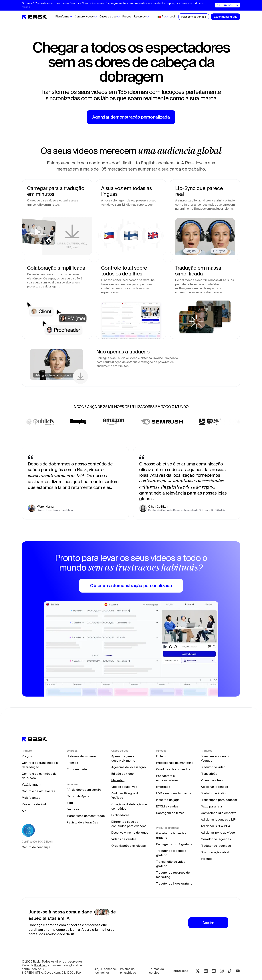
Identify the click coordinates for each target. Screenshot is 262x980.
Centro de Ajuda (78, 796)
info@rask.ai (181, 971)
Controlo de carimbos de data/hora (40, 776)
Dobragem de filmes (170, 813)
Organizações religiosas (129, 846)
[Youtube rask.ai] (238, 971)
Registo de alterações (82, 822)
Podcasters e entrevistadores (167, 778)
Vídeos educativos (124, 787)
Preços (127, 17)
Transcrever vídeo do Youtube (216, 758)
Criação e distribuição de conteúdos (130, 806)
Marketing (118, 780)
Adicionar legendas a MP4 (219, 819)
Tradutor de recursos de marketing (173, 875)
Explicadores (120, 815)
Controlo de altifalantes (38, 791)
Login (173, 17)
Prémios (72, 763)
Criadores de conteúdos (173, 769)
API (24, 811)
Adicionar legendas (214, 787)
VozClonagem (31, 785)
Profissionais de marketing (175, 763)
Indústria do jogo (168, 800)
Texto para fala (211, 806)
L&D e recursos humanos (174, 793)
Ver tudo (207, 859)
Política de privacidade (128, 971)
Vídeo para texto (213, 780)
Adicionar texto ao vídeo (218, 833)
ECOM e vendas (167, 806)
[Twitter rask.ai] (198, 971)
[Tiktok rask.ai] (230, 971)
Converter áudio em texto (219, 813)
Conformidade (77, 769)
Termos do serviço (157, 971)
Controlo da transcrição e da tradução (40, 765)
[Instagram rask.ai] (222, 971)
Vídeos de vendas (124, 839)
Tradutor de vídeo (213, 767)
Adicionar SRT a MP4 (215, 826)
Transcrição (209, 774)
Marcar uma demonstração (86, 816)
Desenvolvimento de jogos (130, 833)
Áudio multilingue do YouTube (126, 795)
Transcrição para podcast (219, 800)
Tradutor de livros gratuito (174, 883)
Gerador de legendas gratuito (171, 835)
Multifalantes (31, 798)
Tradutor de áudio (213, 793)
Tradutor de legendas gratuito (171, 853)
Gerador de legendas (216, 839)
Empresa (73, 809)
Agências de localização (129, 767)
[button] (64, 17)
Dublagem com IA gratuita (174, 844)
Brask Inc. (41, 965)
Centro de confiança (36, 847)
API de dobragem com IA (84, 790)
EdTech (161, 756)
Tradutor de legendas (216, 846)
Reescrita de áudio (35, 804)
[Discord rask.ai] (214, 971)
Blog (70, 803)
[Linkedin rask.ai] (206, 971)
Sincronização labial (215, 852)
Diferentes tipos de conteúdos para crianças (129, 824)
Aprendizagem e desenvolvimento (123, 758)
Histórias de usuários (82, 756)
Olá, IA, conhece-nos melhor (105, 971)
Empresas (163, 787)
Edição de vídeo (123, 774)
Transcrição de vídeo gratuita (171, 864)
